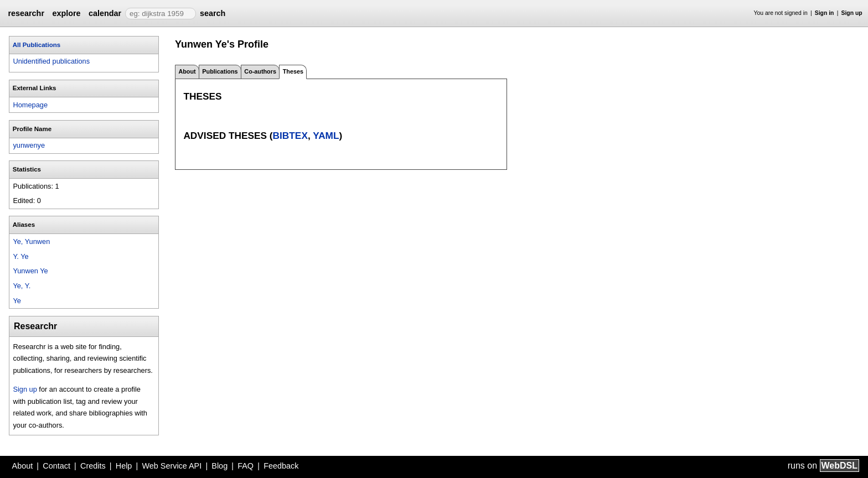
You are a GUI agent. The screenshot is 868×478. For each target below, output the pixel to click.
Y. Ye (20, 256)
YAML (326, 136)
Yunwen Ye (30, 271)
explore (66, 13)
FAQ (246, 466)
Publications (220, 71)
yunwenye (29, 145)
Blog (219, 466)
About (187, 71)
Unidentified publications (51, 61)
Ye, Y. (22, 286)
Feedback (281, 466)
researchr (26, 13)
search (213, 13)
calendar (105, 13)
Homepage (30, 105)
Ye (17, 301)
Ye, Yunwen (31, 241)
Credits (93, 466)
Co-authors (260, 71)
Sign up (852, 13)
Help (124, 466)
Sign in (825, 13)
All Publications (37, 45)
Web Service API (172, 466)
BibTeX (290, 136)
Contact (56, 466)
